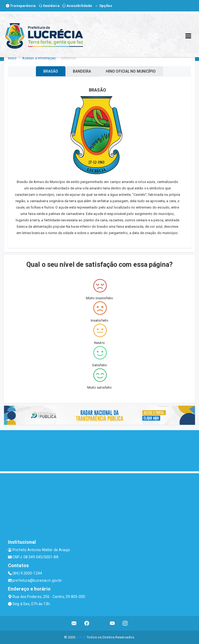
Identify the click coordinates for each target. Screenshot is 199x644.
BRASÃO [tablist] (51, 71)
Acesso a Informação (39, 58)
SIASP (81, 637)
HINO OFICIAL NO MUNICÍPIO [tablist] (131, 71)
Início (12, 58)
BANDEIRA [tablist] (82, 71)
